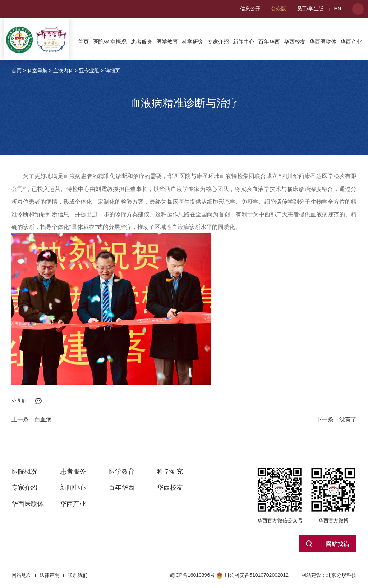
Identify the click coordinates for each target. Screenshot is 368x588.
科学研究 (193, 42)
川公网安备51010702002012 (252, 575)
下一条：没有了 (336, 419)
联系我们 (78, 575)
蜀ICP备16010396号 (192, 575)
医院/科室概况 (110, 42)
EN (338, 9)
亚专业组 (89, 71)
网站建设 (311, 575)
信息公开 (250, 9)
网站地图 (22, 575)
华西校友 (295, 42)
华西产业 (351, 42)
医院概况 (24, 471)
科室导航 (37, 71)
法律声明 (50, 575)
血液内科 (63, 71)
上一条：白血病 (32, 419)
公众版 (279, 9)
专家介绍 (218, 42)
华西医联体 (323, 42)
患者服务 (142, 42)
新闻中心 (244, 42)
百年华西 (269, 42)
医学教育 (167, 42)
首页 (83, 42)
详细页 (112, 71)
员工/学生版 (310, 9)
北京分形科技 (341, 575)
